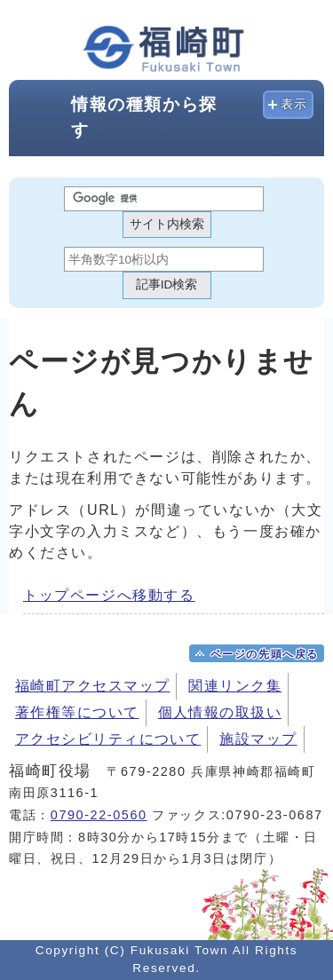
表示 (294, 104)
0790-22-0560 (99, 815)
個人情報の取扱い (220, 712)
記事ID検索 (167, 285)
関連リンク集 (235, 686)
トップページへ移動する (109, 595)
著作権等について (77, 712)
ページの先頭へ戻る (265, 654)
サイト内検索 (167, 224)
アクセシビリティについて (108, 739)
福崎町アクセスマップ (92, 686)
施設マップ (258, 739)
